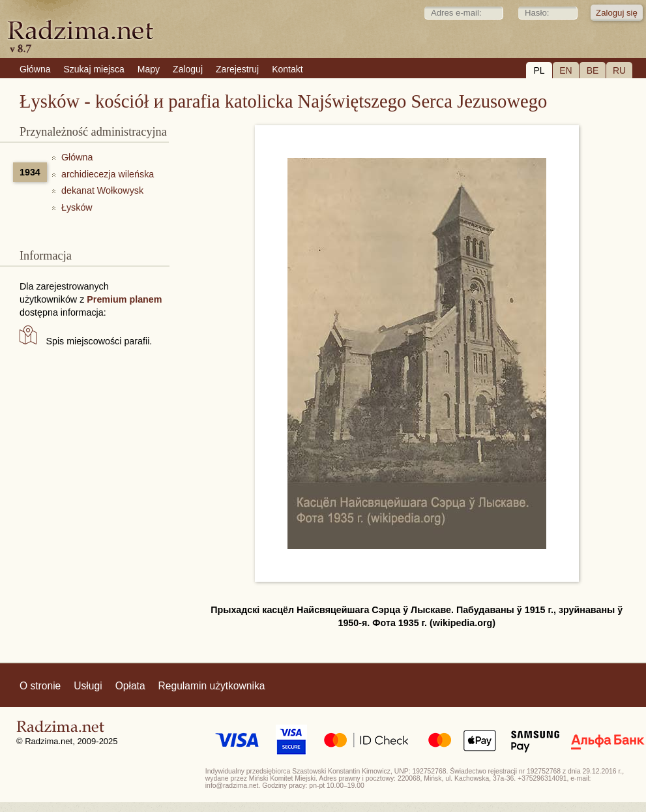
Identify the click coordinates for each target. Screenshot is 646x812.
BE (593, 70)
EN (565, 70)
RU (619, 70)
